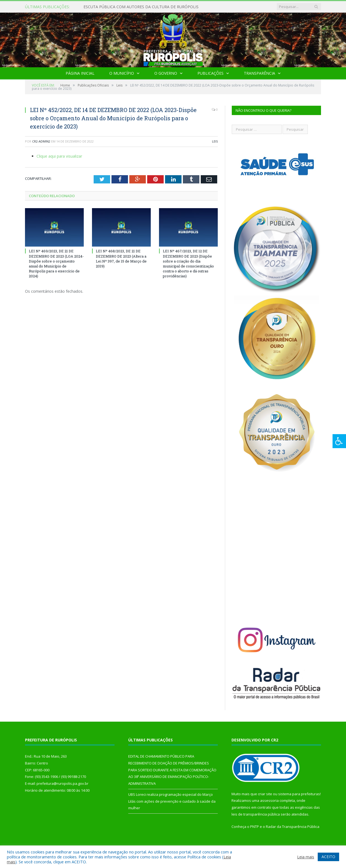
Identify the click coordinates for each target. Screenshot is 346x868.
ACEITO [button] (328, 857)
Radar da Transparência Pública (293, 827)
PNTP (255, 827)
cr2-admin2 (41, 141)
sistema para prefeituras (299, 794)
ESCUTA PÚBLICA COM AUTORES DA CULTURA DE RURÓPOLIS (141, 7)
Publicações (210, 73)
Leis (215, 141)
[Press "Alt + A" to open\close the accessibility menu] (339, 441)
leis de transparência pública (256, 814)
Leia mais (306, 857)
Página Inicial (80, 73)
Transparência (259, 73)
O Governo (166, 73)
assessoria (269, 800)
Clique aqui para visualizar (59, 156)
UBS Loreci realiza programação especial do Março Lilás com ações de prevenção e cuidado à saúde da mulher (172, 801)
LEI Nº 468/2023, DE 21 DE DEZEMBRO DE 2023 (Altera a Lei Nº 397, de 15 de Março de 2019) (121, 259)
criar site (265, 794)
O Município (122, 73)
